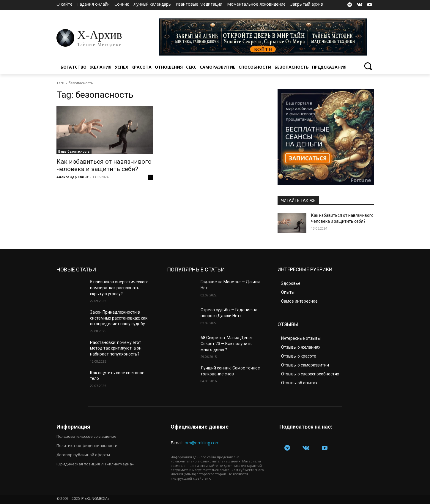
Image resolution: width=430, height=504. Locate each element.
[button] (368, 66)
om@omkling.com (202, 443)
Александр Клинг (72, 177)
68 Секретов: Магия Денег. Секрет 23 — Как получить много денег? (227, 343)
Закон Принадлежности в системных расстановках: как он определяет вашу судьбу (119, 318)
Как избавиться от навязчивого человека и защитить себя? (104, 165)
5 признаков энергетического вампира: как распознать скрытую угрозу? (119, 288)
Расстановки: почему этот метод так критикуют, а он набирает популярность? (116, 348)
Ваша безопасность (74, 151)
